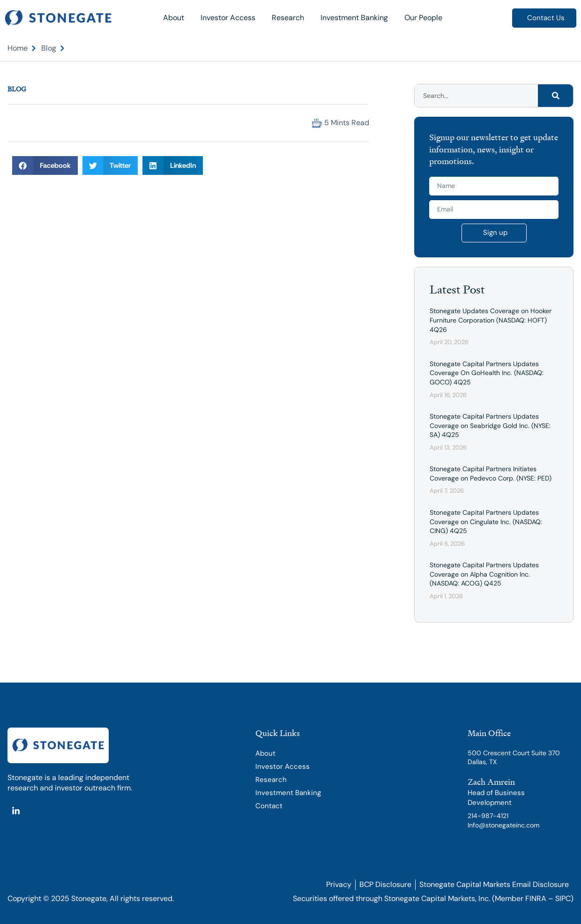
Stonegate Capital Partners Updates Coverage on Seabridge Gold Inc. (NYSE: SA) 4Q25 (490, 425)
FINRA (536, 898)
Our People (423, 18)
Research (288, 18)
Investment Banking (354, 18)
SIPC (563, 898)
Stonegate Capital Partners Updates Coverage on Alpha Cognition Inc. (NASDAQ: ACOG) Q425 (484, 574)
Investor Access (228, 18)
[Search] (555, 96)
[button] (16, 123)
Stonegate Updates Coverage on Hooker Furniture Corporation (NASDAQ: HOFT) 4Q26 (491, 320)
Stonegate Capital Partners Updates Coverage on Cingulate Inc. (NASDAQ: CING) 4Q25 (486, 522)
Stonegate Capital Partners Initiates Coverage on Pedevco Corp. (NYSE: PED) (491, 473)
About (174, 18)
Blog (17, 89)
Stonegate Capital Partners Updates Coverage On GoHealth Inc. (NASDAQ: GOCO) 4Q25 (487, 373)
